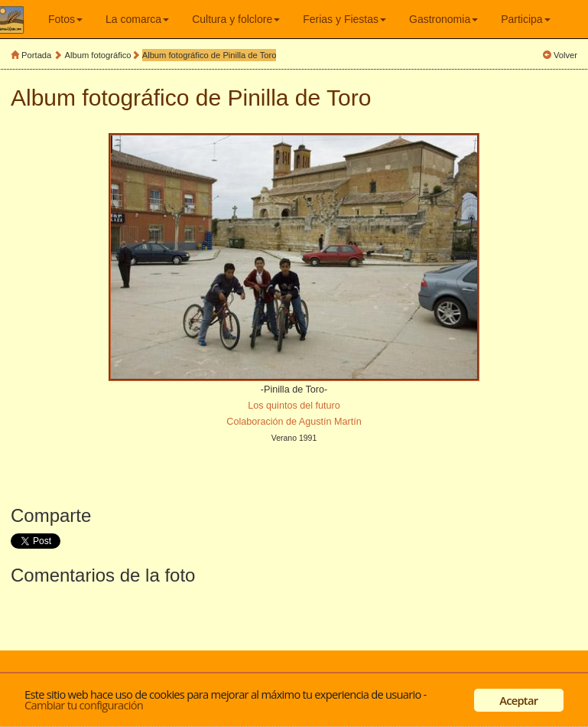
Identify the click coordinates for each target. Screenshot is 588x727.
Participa (525, 19)
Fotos (65, 19)
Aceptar (518, 700)
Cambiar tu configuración (84, 705)
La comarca (137, 19)
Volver (565, 55)
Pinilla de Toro (300, 98)
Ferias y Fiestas (344, 19)
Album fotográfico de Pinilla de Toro (210, 55)
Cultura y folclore (236, 19)
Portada (36, 55)
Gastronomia (443, 19)
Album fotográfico (98, 55)
